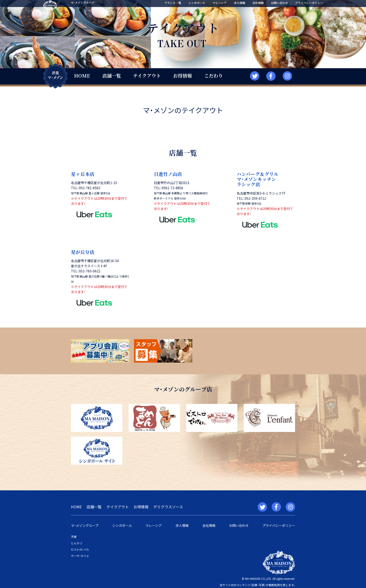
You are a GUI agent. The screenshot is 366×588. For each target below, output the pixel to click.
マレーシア (220, 3)
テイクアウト (147, 76)
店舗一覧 (112, 76)
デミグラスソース (168, 507)
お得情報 (183, 76)
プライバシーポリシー (309, 3)
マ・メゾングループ (85, 525)
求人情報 (239, 3)
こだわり (214, 76)
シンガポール (197, 3)
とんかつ (77, 543)
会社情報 (258, 3)
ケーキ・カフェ (80, 556)
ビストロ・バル (80, 549)
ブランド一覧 (173, 3)
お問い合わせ (279, 3)
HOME (82, 76)
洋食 (74, 536)
